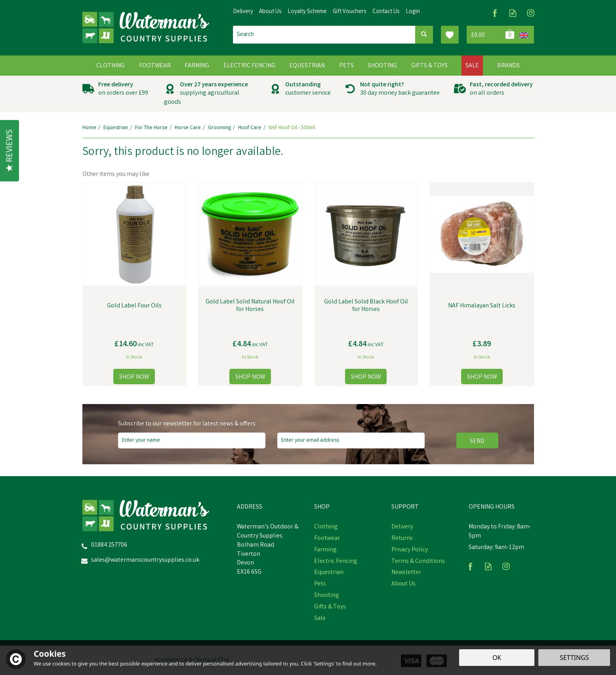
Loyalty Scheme (307, 12)
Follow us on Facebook (495, 13)
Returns (402, 539)
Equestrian (329, 573)
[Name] (192, 440)
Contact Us (386, 12)
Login (413, 12)
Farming (325, 550)
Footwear (327, 539)
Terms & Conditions (418, 562)
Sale (320, 619)
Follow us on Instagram (531, 13)
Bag (491, 35)
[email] (351, 440)
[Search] (324, 35)
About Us (403, 584)
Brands (508, 66)
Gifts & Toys (330, 607)
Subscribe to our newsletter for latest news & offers (187, 424)
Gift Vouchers (350, 12)
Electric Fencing (336, 562)
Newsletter (406, 573)
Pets (320, 584)
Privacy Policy (410, 550)
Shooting (327, 596)
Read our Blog (513, 13)
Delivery (402, 527)
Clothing (326, 527)
